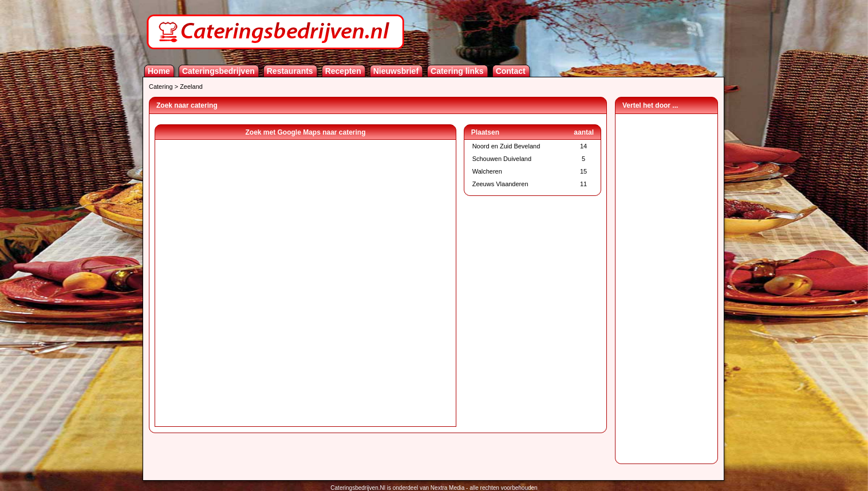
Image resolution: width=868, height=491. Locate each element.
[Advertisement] (666, 286)
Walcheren (487, 171)
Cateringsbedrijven (218, 71)
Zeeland (191, 87)
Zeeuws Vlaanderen (500, 184)
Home (159, 71)
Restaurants (290, 71)
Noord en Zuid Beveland (506, 146)
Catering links (457, 71)
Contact (511, 71)
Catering (161, 87)
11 (583, 184)
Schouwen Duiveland (502, 159)
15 (583, 171)
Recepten (343, 71)
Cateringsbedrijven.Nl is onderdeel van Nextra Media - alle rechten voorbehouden (434, 488)
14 (583, 146)
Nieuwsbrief (396, 71)
